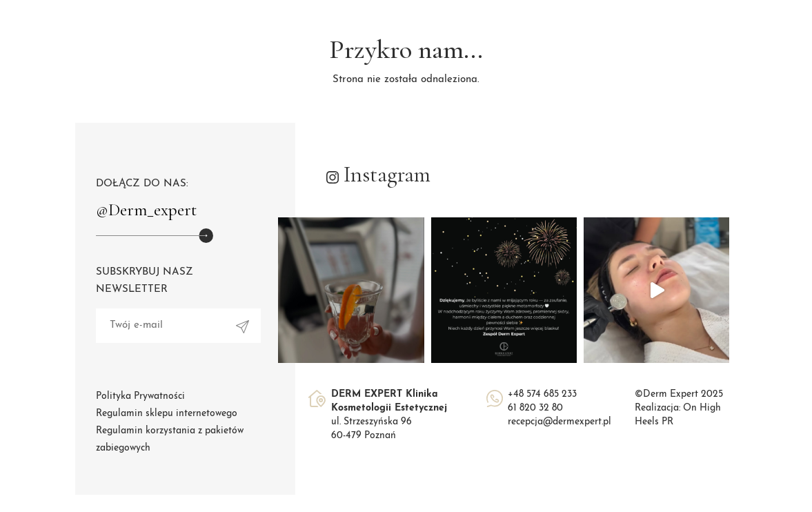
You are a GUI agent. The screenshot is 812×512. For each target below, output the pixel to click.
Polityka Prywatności (140, 396)
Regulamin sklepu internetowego (167, 414)
